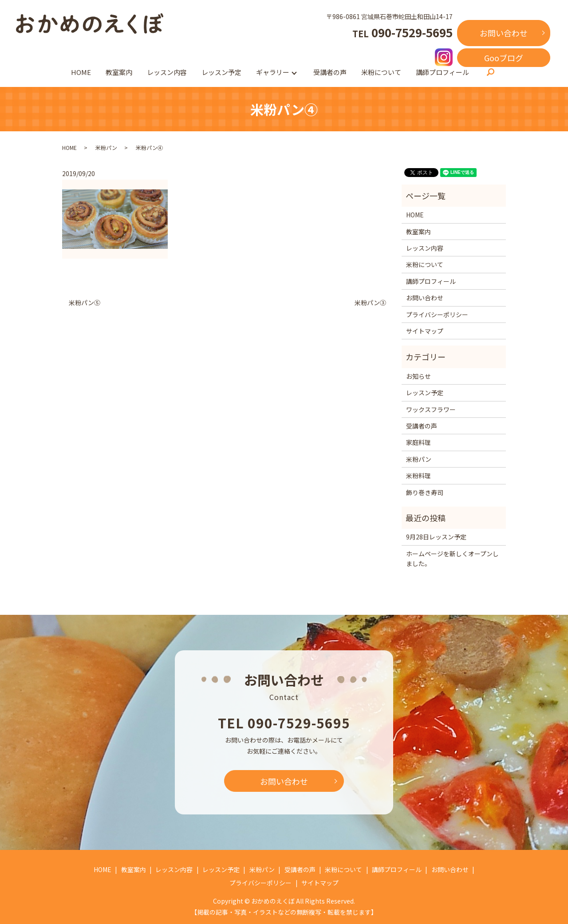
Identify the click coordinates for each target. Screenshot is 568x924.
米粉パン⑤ (85, 303)
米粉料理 (418, 476)
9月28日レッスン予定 (436, 537)
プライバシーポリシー (437, 315)
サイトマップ (425, 331)
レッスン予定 (221, 72)
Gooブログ (504, 58)
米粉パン (106, 147)
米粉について (381, 72)
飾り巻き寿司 (425, 492)
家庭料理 (418, 442)
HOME (81, 72)
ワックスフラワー (431, 409)
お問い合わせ (504, 33)
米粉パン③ (370, 303)
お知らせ (418, 376)
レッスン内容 (167, 72)
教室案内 (119, 72)
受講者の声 (330, 72)
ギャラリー (273, 72)
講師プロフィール (442, 72)
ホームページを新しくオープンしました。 (452, 558)
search (490, 73)
